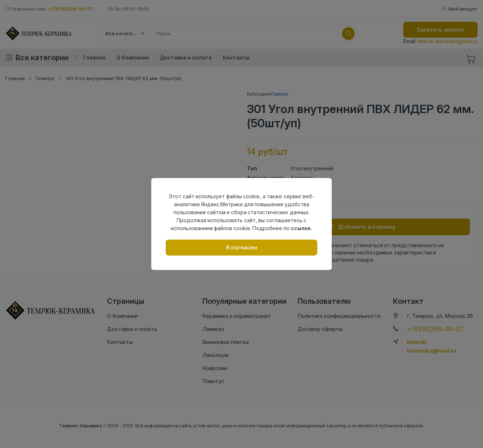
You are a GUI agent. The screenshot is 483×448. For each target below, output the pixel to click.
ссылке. (302, 228)
